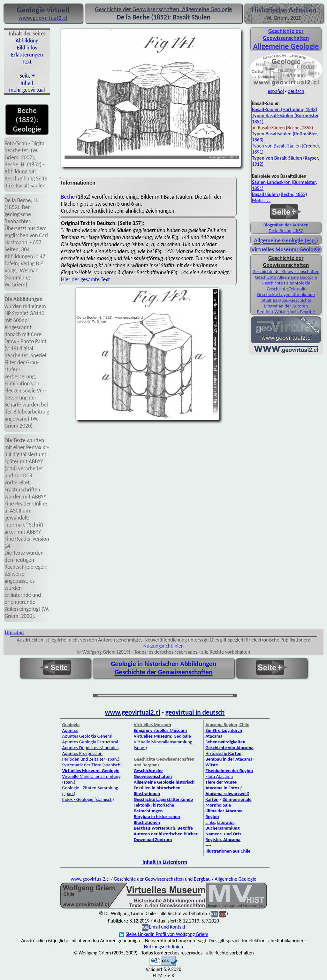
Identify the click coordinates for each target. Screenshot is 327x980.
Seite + (27, 76)
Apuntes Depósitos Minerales (90, 748)
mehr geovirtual (27, 90)
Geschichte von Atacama (229, 748)
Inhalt (27, 83)
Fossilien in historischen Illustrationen (157, 791)
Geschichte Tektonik (286, 289)
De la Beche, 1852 (286, 231)
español (276, 91)
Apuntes (70, 730)
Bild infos (27, 48)
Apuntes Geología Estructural (90, 742)
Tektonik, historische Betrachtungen (154, 808)
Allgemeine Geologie (235, 879)
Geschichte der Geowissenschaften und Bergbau (162, 879)
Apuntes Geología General (87, 736)
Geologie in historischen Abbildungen (163, 664)
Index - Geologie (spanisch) (88, 799)
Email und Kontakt (167, 927)
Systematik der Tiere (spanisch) (92, 765)
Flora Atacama (219, 776)
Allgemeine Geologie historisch (164, 782)
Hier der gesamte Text (85, 279)
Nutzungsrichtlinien (163, 646)
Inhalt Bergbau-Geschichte (286, 300)
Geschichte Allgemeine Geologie (286, 277)
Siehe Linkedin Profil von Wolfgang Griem (164, 934)
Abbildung (27, 41)
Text (27, 62)
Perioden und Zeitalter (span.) (91, 759)
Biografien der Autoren (286, 225)
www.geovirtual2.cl (133, 712)
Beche (68, 197)
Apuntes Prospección (82, 753)
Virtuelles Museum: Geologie (286, 249)
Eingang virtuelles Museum (160, 730)
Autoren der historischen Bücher (166, 834)
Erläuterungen (27, 55)
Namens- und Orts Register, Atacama (223, 837)
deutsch (296, 91)
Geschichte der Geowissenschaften (286, 271)
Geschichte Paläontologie (286, 283)
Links (210, 822)
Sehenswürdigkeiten (225, 742)
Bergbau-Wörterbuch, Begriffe (286, 312)
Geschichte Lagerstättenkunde (286, 294)
